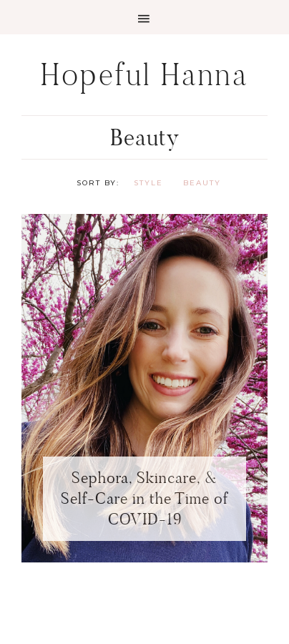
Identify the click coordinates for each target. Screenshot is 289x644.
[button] (144, 17)
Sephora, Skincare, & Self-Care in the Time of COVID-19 (144, 498)
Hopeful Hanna (145, 74)
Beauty (202, 183)
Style (148, 183)
